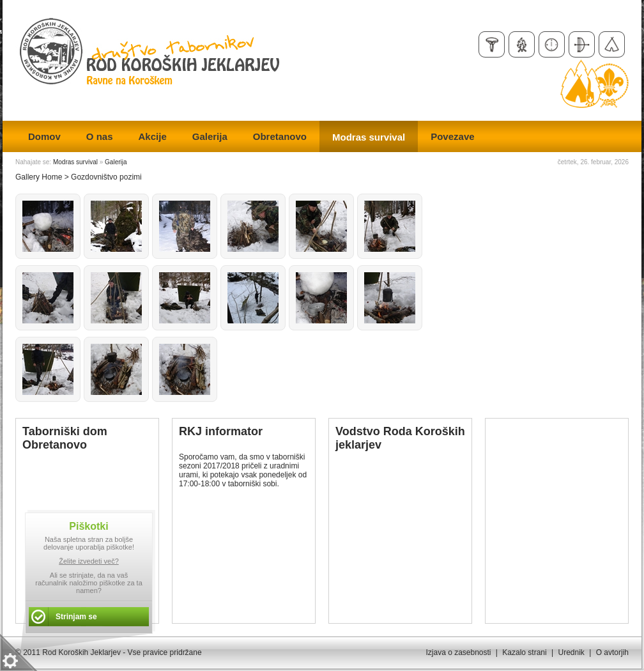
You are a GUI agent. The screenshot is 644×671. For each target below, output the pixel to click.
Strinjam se (76, 617)
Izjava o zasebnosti (458, 652)
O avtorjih (612, 652)
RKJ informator (221, 431)
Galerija (116, 162)
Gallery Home (39, 177)
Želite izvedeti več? (89, 561)
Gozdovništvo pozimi (106, 177)
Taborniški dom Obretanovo (65, 438)
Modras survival (75, 162)
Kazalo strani (524, 652)
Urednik (571, 652)
